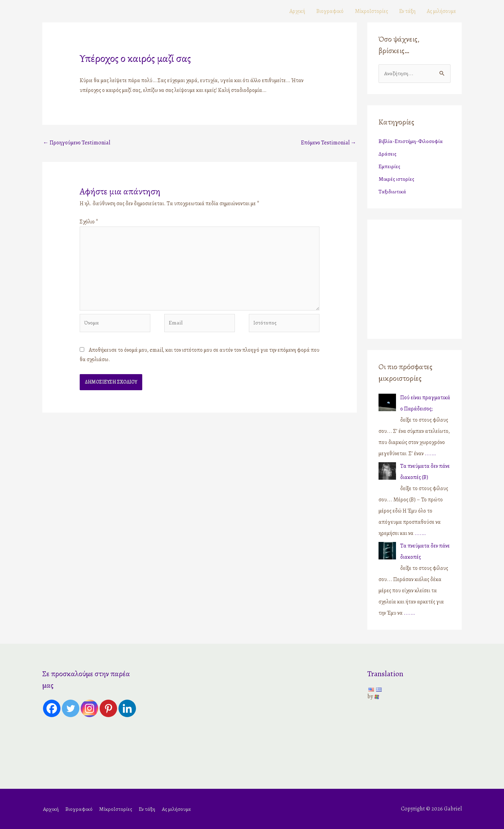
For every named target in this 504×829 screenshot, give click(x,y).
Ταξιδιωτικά (392, 192)
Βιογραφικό (330, 11)
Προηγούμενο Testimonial (77, 143)
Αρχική (297, 11)
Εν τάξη (407, 11)
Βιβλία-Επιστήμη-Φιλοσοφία (411, 141)
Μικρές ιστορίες (396, 179)
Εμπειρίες (389, 166)
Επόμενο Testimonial (329, 143)
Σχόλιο (89, 222)
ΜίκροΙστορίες (371, 11)
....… (430, 453)
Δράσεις (387, 154)
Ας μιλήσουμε (441, 11)
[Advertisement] (422, 277)
